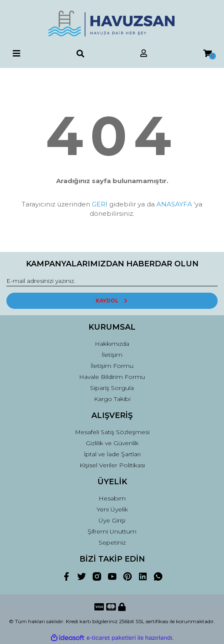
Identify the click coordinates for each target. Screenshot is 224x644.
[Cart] (207, 54)
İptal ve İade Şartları (112, 454)
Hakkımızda (112, 344)
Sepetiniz (112, 542)
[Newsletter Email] (112, 281)
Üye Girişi (112, 520)
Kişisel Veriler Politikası (112, 465)
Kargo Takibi (112, 399)
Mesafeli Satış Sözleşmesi (112, 432)
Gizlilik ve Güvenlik (112, 443)
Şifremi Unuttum (112, 531)
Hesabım (112, 498)
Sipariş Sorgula (112, 388)
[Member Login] (144, 54)
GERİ (100, 204)
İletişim (112, 355)
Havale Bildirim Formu (112, 377)
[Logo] (112, 24)
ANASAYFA (174, 204)
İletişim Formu (112, 366)
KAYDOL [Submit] (112, 301)
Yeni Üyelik (112, 509)
